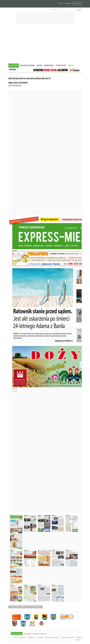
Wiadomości (14, 65)
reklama (22, 637)
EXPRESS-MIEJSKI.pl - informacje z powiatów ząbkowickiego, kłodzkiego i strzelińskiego (25, 4)
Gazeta (71, 65)
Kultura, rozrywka (27, 65)
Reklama (13, 70)
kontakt (40, 637)
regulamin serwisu (67, 637)
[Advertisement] (45, 44)
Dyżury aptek (61, 65)
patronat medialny (52, 637)
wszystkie (68, 3)
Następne (13, 453)
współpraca (31, 637)
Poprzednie (13, 158)
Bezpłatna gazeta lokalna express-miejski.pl (30, 79)
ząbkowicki (77, 4)
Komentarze (49, 65)
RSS (15, 637)
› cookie (55, 10)
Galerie (39, 65)
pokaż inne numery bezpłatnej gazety (26, 607)
